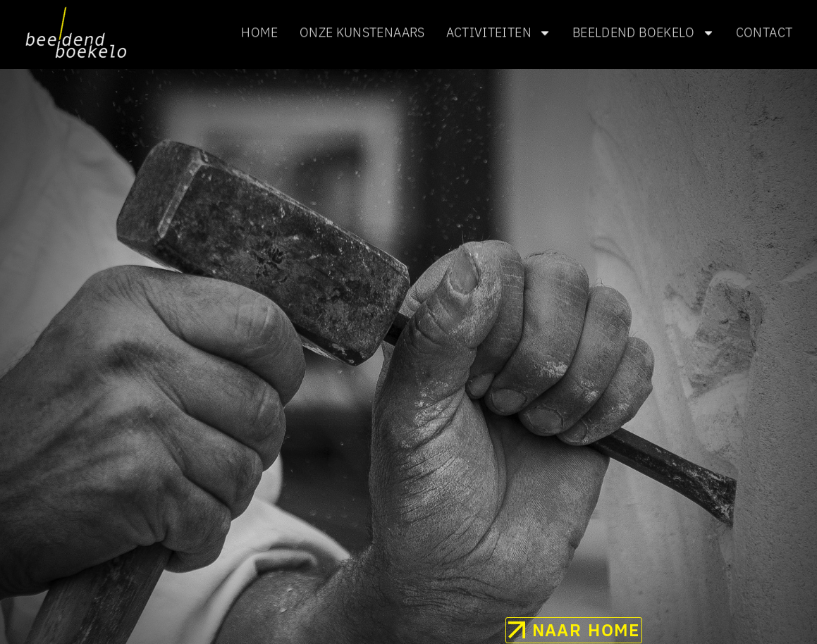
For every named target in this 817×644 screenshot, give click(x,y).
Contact (764, 31)
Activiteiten (499, 32)
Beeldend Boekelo (644, 32)
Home (259, 31)
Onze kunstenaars (362, 31)
